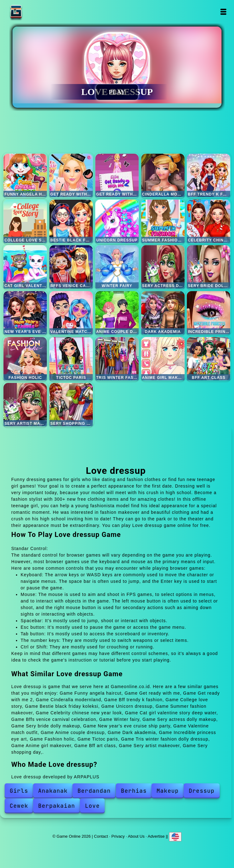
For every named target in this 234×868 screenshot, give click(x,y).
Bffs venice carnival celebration (71, 267)
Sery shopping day (71, 405)
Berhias (134, 791)
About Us (136, 836)
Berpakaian (57, 806)
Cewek (19, 806)
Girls (19, 791)
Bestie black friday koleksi (71, 221)
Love (92, 806)
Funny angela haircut (25, 175)
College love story (25, 221)
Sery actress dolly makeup (163, 267)
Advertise (156, 836)
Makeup (168, 791)
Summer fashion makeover (163, 221)
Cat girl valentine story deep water (25, 267)
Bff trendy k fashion (209, 175)
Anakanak (53, 791)
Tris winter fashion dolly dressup (117, 359)
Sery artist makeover (25, 405)
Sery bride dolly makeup (209, 267)
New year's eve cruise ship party (25, 313)
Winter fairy (117, 267)
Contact (101, 836)
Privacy (118, 836)
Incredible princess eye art (209, 313)
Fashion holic (25, 359)
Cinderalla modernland (163, 175)
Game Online (36, 12)
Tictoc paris (71, 359)
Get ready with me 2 (117, 175)
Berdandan (94, 791)
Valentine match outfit (71, 313)
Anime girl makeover (163, 359)
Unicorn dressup (117, 221)
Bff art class (209, 359)
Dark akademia (163, 313)
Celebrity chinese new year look (209, 221)
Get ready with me (71, 175)
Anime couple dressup (117, 313)
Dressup (202, 791)
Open (223, 12)
